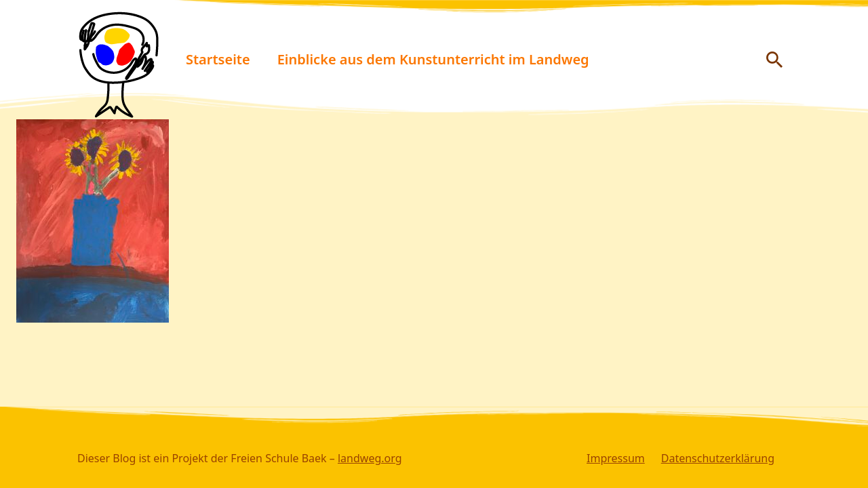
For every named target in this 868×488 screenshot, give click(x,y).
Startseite (218, 59)
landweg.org (370, 458)
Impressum (616, 458)
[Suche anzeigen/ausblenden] (774, 60)
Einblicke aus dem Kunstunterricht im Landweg (433, 59)
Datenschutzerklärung (718, 458)
